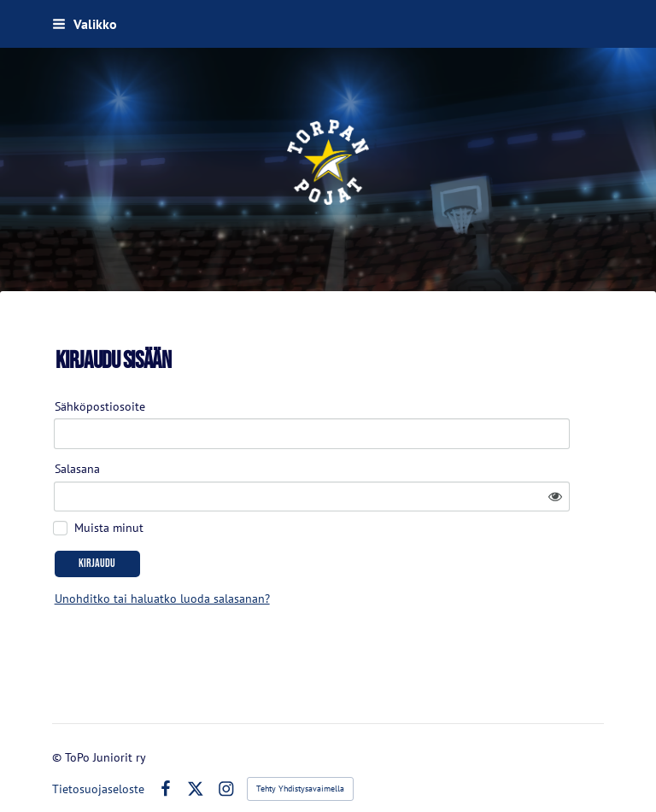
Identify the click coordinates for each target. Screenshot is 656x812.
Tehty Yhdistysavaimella (300, 759)
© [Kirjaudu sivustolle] (59, 727)
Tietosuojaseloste (98, 759)
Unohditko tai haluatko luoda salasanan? (305, 554)
